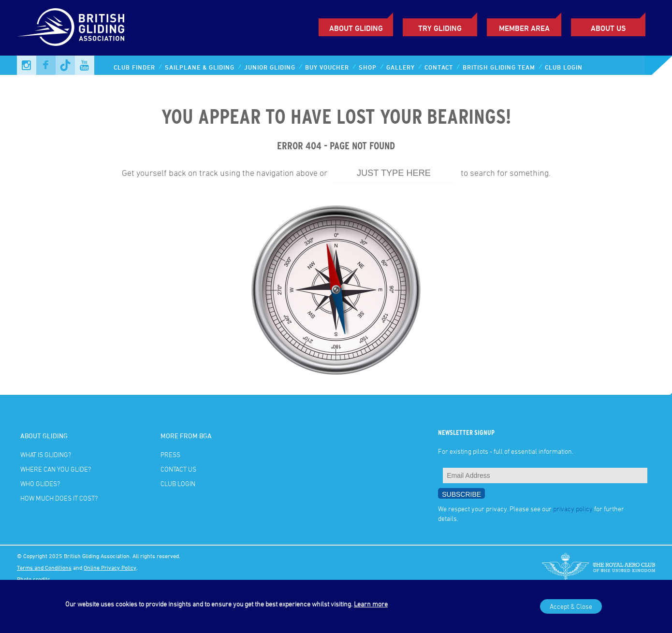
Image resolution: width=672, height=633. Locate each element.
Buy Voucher (327, 67)
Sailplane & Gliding (200, 67)
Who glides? (40, 483)
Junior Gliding (270, 67)
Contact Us (178, 469)
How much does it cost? (59, 498)
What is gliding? (46, 454)
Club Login (564, 67)
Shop (368, 67)
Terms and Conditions (44, 567)
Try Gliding (440, 28)
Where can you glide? (56, 469)
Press (170, 454)
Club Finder (134, 67)
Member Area (524, 28)
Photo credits (34, 579)
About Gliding (356, 28)
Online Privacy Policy (110, 567)
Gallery (401, 67)
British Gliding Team (499, 67)
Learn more (371, 604)
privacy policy (573, 509)
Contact (439, 67)
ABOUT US (608, 28)
